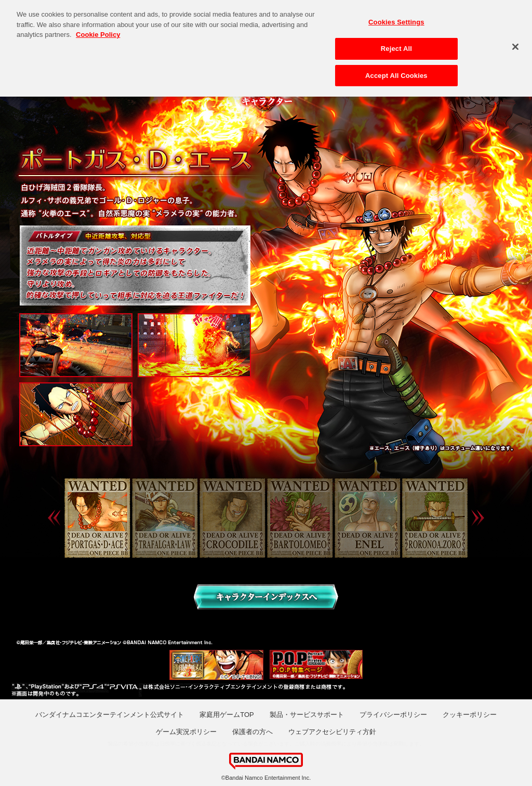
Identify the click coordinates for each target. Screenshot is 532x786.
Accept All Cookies (396, 72)
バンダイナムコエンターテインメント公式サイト (110, 715)
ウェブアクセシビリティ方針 (332, 732)
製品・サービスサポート (307, 715)
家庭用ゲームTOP (227, 715)
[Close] (515, 44)
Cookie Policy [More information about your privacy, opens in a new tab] (98, 31)
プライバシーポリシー (393, 715)
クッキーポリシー (470, 715)
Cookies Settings (396, 19)
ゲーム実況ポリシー (186, 732)
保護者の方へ (252, 732)
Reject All (396, 45)
